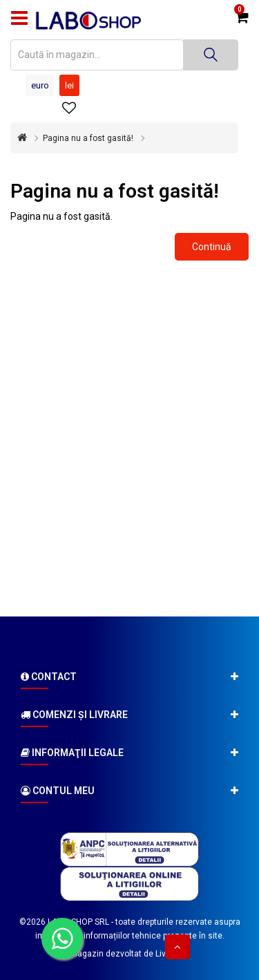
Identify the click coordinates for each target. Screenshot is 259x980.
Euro (40, 85)
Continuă (212, 247)
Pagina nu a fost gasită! (88, 138)
